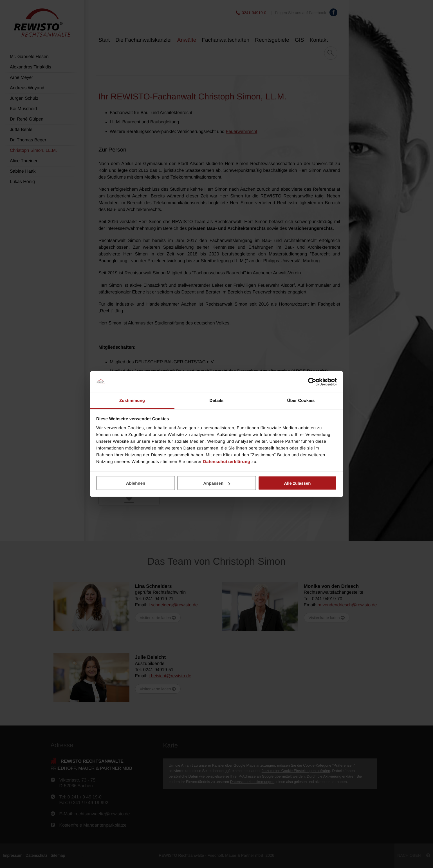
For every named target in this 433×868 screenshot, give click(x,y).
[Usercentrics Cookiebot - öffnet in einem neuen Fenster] (312, 382)
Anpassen (217, 483)
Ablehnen (136, 483)
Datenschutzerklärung (227, 461)
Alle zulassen (297, 483)
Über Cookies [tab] (301, 400)
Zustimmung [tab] (132, 400)
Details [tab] (217, 400)
